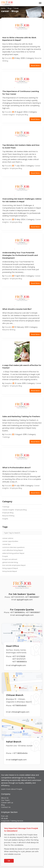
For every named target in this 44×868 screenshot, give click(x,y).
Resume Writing (9, 330)
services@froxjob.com (25, 615)
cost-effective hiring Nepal (12, 550)
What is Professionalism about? (17, 468)
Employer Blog (8, 513)
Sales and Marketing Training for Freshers (21, 416)
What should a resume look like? (17, 309)
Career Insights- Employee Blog (15, 115)
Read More (35, 66)
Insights (5, 519)
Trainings (6, 437)
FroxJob (8, 58)
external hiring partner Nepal (13, 553)
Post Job (5, 816)
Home (3, 8)
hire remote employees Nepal (14, 565)
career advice (8, 538)
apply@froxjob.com (25, 600)
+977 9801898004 (17, 612)
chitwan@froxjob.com (20, 712)
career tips (7, 544)
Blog (3, 805)
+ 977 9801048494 (20, 753)
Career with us (7, 803)
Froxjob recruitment (10, 559)
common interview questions (13, 547)
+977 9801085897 (32, 597)
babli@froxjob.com (19, 760)
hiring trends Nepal (10, 571)
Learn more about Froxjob (12, 789)
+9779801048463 (19, 706)
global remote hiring (10, 562)
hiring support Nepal (10, 568)
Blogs (10, 8)
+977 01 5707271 (17, 597)
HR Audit (5, 818)
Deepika (8, 383)
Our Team (5, 800)
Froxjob (5, 556)
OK (9, 861)
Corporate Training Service (12, 821)
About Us (5, 798)
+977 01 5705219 (19, 656)
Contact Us (6, 807)
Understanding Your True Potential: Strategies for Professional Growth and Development (20, 255)
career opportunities (10, 541)
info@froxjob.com (19, 665)
